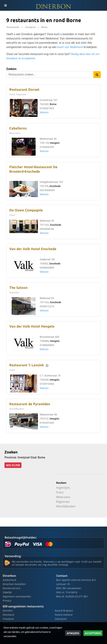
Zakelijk (7, 592)
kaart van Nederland (70, 47)
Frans (60, 492)
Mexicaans (63, 497)
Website (44, 113)
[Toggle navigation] (5, 5)
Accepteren (93, 633)
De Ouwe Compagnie (26, 210)
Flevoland (8, 615)
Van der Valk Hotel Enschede (33, 249)
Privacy (7, 601)
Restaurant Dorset (24, 90)
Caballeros (18, 128)
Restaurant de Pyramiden (30, 404)
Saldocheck (9, 580)
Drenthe (8, 611)
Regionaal (63, 502)
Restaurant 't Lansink (27, 365)
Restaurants (13, 27)
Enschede (55, 186)
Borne (44, 27)
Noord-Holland (64, 615)
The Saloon (18, 288)
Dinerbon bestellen (14, 584)
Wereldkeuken (66, 506)
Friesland (8, 619)
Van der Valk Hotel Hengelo (32, 326)
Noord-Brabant (64, 611)
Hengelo (55, 143)
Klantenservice (12, 588)
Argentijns (63, 488)
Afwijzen (73, 633)
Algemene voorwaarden (17, 596)
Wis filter (13, 465)
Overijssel (30, 27)
